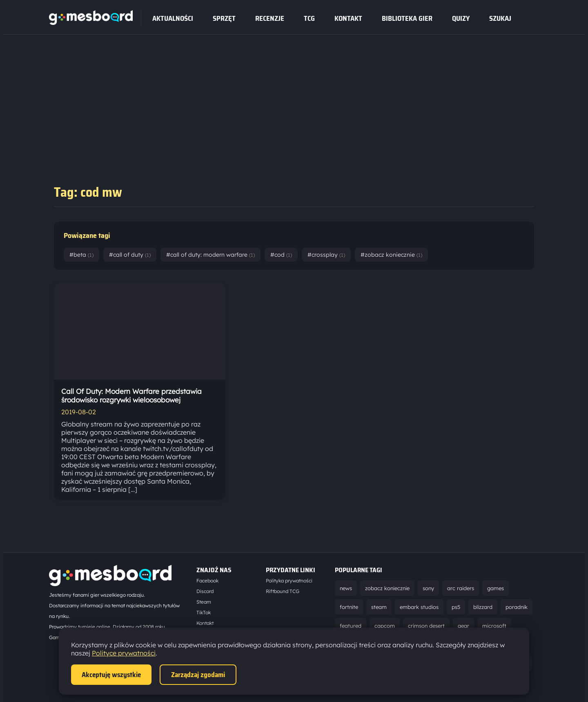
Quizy (461, 18)
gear (463, 626)
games (496, 588)
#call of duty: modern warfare (210, 255)
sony (428, 588)
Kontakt (348, 18)
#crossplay (326, 255)
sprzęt (224, 18)
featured (351, 626)
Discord (205, 591)
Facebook (207, 581)
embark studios (419, 607)
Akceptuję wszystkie (111, 675)
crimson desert (426, 626)
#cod (281, 255)
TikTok (204, 612)
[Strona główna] (91, 22)
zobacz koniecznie (387, 588)
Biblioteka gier (407, 18)
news (346, 588)
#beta (81, 255)
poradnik (517, 607)
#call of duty (130, 255)
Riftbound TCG (283, 591)
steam (379, 607)
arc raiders (461, 588)
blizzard (483, 607)
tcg (309, 18)
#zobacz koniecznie (391, 255)
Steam (204, 602)
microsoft (494, 626)
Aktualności (173, 18)
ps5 (456, 607)
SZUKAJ (500, 18)
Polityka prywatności (289, 581)
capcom (385, 626)
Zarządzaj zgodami (198, 675)
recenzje (270, 18)
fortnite (349, 607)
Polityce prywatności (124, 653)
